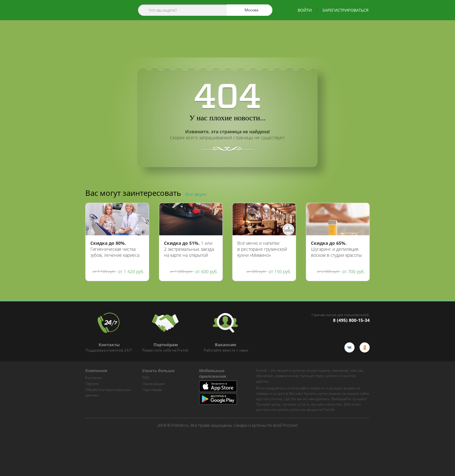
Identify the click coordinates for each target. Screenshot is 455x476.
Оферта (92, 384)
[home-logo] (104, 10)
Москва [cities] (249, 10)
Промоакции (153, 384)
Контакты (94, 378)
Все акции (196, 194)
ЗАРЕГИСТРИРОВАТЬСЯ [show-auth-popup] (345, 10)
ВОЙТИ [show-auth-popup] (305, 10)
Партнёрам (152, 390)
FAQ (146, 378)
